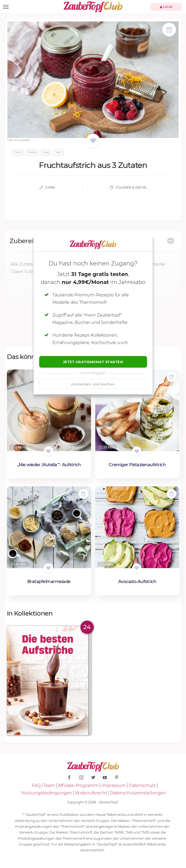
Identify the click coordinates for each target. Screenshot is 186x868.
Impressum (114, 785)
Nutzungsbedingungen (47, 793)
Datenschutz (142, 785)
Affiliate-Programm (78, 785)
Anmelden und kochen (93, 384)
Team (49, 785)
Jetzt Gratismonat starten (93, 362)
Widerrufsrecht (91, 793)
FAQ (36, 785)
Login (166, 7)
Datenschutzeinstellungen (138, 793)
